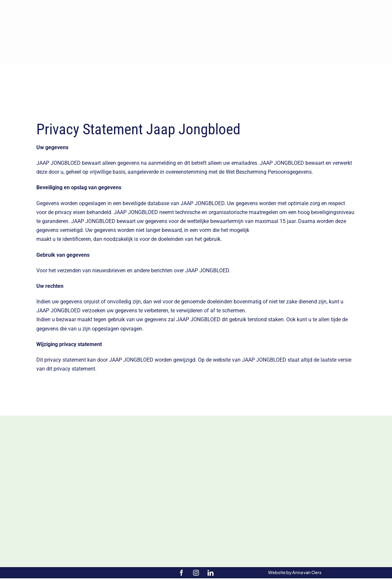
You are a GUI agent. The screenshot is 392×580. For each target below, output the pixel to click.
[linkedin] (211, 573)
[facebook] (181, 573)
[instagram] (196, 573)
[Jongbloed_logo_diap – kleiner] (196, 4)
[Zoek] (312, 84)
